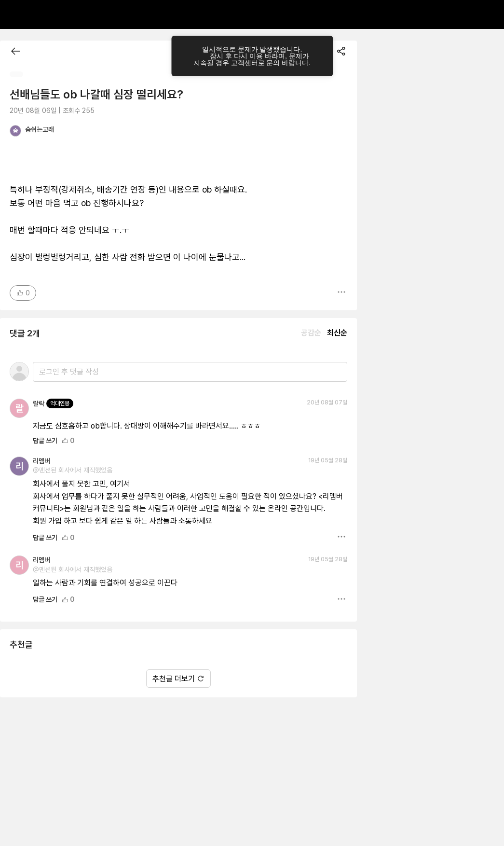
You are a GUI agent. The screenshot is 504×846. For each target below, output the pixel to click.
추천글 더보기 (178, 679)
